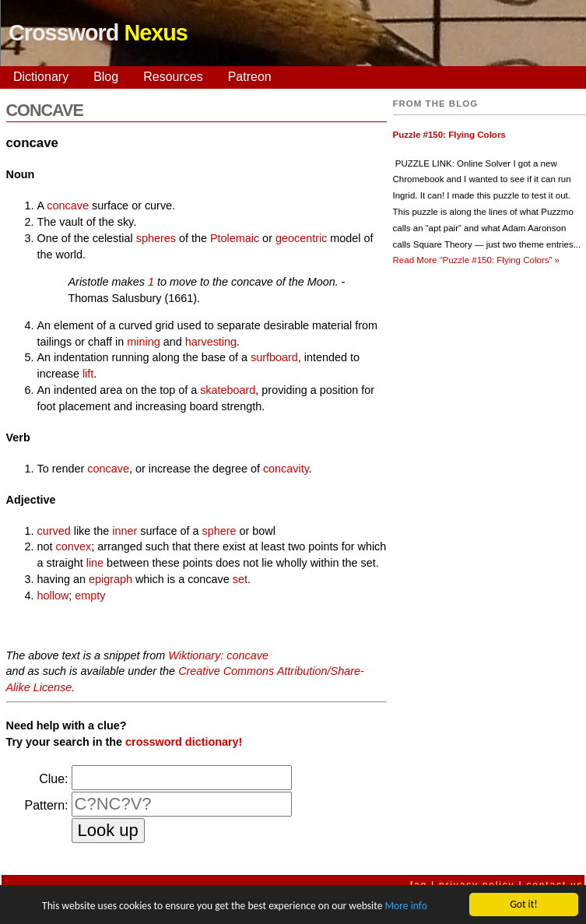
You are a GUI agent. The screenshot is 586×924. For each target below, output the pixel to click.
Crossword (98, 33)
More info (405, 906)
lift (88, 374)
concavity (286, 469)
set (240, 579)
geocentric (301, 238)
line (95, 563)
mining (143, 342)
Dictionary (41, 77)
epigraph (111, 579)
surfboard (274, 357)
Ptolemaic (235, 238)
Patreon (250, 77)
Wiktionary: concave (218, 655)
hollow (53, 596)
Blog (106, 77)
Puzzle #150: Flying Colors (449, 135)
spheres (156, 238)
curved (54, 531)
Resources (173, 77)
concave (68, 206)
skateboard (228, 390)
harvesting (211, 342)
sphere (219, 531)
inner (125, 531)
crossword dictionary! (184, 742)
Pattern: (46, 805)
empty (90, 596)
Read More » (476, 260)
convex (74, 546)
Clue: (53, 779)
